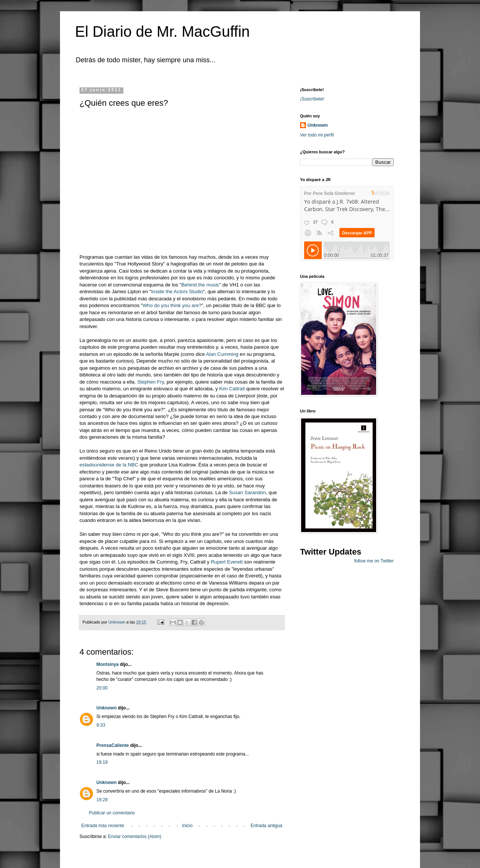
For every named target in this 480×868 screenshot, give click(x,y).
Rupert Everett (227, 562)
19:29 (102, 800)
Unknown (106, 708)
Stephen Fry (151, 382)
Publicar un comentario (112, 813)
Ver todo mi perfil (317, 135)
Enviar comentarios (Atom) (135, 837)
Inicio (187, 826)
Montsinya (107, 664)
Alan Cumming (222, 354)
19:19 (102, 762)
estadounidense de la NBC (109, 465)
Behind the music (200, 285)
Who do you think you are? (172, 305)
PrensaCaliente (113, 745)
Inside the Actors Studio (177, 292)
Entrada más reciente (103, 826)
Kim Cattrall (232, 389)
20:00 (102, 688)
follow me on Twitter (374, 561)
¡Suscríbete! (312, 99)
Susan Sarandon (247, 492)
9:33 (101, 725)
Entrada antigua (266, 826)
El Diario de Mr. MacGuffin (162, 31)
